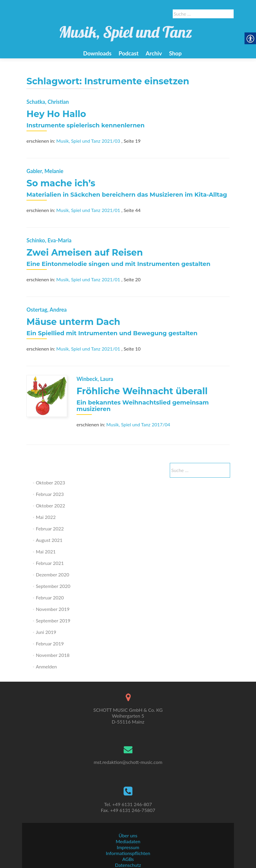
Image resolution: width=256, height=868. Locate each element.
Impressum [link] (128, 847)
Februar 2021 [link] (50, 563)
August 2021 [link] (49, 540)
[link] (126, 30)
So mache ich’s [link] (61, 183)
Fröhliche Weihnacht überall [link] (142, 391)
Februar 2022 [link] (50, 528)
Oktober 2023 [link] (51, 483)
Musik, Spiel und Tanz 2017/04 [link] (138, 424)
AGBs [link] (128, 859)
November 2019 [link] (53, 609)
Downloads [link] (97, 53)
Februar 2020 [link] (50, 597)
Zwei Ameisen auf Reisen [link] (85, 253)
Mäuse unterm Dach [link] (73, 322)
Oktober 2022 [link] (51, 505)
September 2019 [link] (53, 620)
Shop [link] (175, 53)
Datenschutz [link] (128, 865)
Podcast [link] (129, 53)
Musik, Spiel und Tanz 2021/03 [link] (88, 141)
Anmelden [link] (46, 666)
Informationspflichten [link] (128, 853)
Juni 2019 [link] (46, 632)
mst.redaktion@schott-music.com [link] (128, 762)
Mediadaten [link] (128, 841)
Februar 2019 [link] (50, 643)
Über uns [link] (128, 835)
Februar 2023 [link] (50, 494)
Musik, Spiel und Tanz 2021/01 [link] (88, 210)
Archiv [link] (154, 53)
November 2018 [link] (53, 655)
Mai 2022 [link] (46, 517)
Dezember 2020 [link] (53, 574)
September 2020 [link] (53, 586)
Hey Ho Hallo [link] (56, 114)
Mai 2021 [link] (46, 551)
